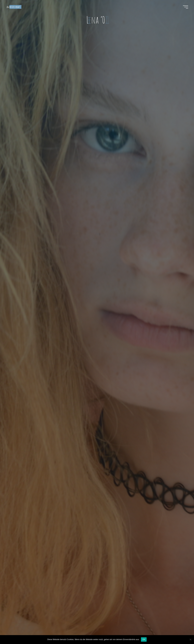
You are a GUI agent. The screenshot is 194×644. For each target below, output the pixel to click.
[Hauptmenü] (186, 7)
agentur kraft (14, 7)
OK (144, 639)
